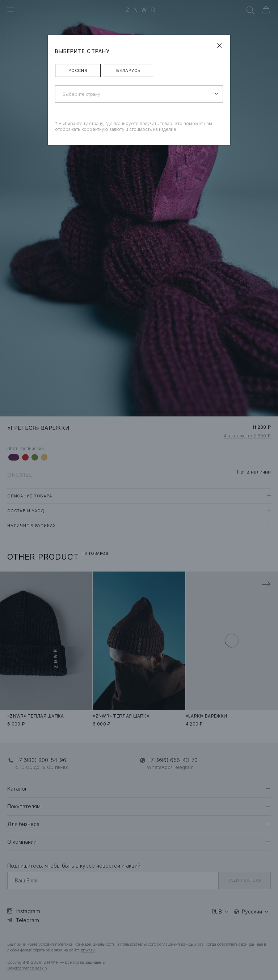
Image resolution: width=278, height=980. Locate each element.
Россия (78, 70)
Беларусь (129, 70)
